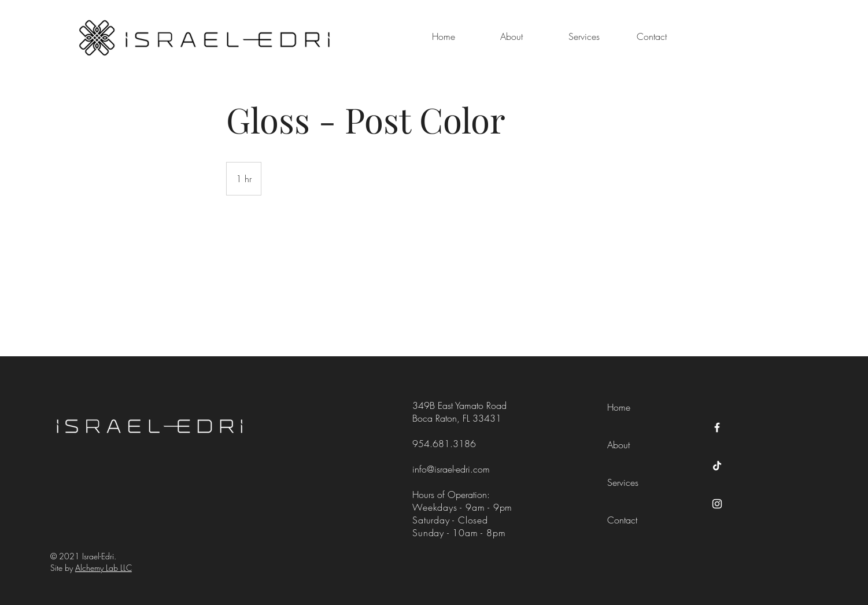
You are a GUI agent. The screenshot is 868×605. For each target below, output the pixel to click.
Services (623, 482)
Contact (622, 520)
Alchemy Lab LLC (104, 568)
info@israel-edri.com (451, 469)
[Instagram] (717, 504)
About (618, 445)
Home (619, 407)
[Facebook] (717, 427)
